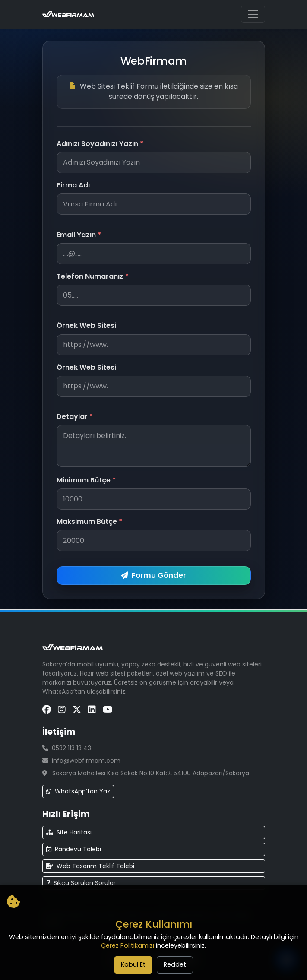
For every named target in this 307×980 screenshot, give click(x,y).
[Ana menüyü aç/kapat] (253, 14)
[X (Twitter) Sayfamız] (77, 710)
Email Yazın (79, 235)
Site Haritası (69, 832)
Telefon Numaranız (93, 276)
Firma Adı (73, 185)
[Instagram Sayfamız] (62, 710)
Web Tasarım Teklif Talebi (90, 866)
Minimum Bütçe (86, 480)
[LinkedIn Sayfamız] (92, 710)
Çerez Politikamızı (128, 945)
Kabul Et (133, 964)
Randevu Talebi (74, 849)
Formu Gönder (153, 575)
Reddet (175, 964)
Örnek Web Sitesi (86, 325)
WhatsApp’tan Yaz (78, 791)
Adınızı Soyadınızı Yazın (100, 144)
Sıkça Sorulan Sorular (81, 883)
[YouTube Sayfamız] (108, 710)
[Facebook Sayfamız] (47, 710)
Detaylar (75, 417)
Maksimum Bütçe (89, 522)
